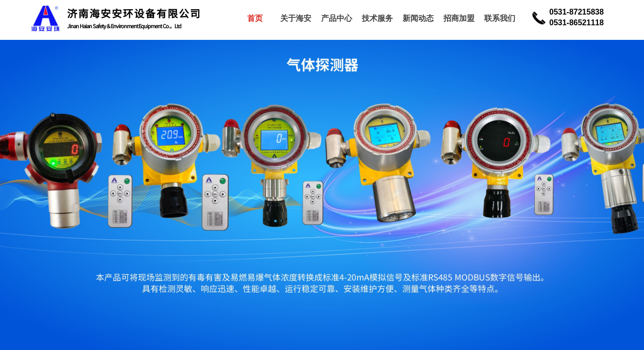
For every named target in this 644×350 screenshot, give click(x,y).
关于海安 (296, 18)
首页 (255, 18)
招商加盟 (459, 18)
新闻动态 (418, 18)
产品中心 (337, 18)
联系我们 (500, 18)
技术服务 (377, 18)
